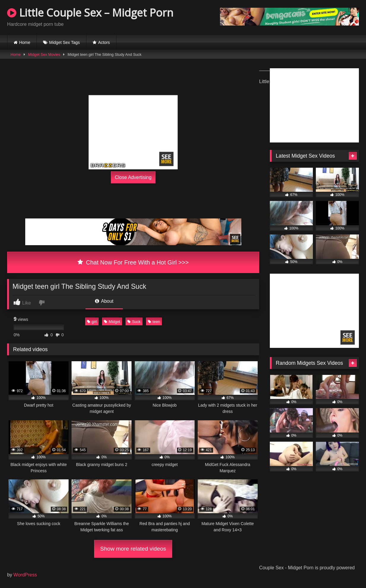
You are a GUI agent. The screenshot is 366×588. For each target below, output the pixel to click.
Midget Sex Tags (65, 42)
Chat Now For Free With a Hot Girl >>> (133, 262)
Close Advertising (133, 177)
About (104, 301)
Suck (134, 322)
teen (154, 322)
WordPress (25, 575)
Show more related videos (133, 549)
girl (92, 322)
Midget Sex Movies (44, 54)
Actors (104, 42)
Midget (112, 322)
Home (25, 42)
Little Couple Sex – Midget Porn (90, 13)
